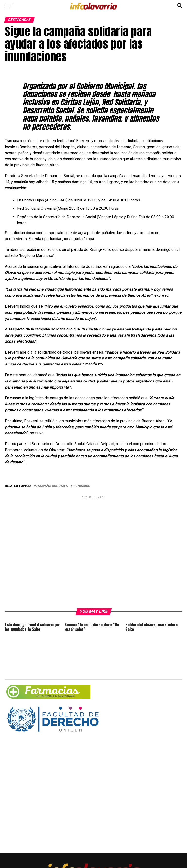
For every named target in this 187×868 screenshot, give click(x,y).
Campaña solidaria (52, 486)
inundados (81, 486)
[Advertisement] (93, 552)
